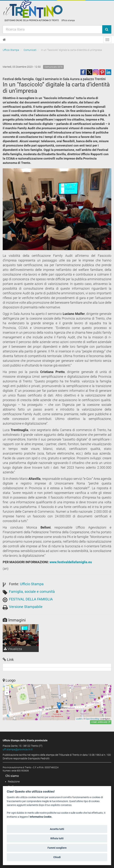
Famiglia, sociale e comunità (32, 592)
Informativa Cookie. (41, 817)
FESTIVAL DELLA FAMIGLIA (31, 599)
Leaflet (79, 719)
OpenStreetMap (93, 719)
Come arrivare (101, 722)
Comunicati (30, 50)
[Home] (4, 40)
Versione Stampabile (26, 607)
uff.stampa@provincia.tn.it (18, 749)
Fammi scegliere (57, 848)
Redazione (14, 782)
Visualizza (13, 649)
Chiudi (57, 857)
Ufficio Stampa (11, 50)
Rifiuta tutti (57, 838)
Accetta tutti (57, 829)
